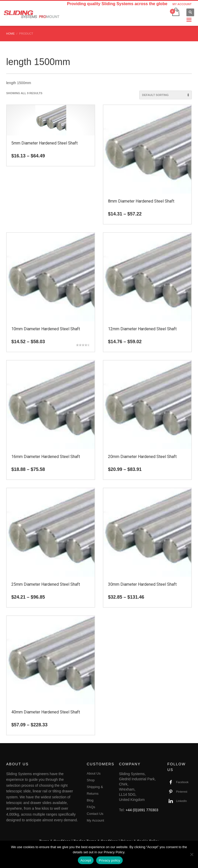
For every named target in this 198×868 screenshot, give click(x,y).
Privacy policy (109, 860)
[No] (192, 854)
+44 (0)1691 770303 (142, 810)
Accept (86, 860)
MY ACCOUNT (182, 4)
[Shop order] (166, 95)
